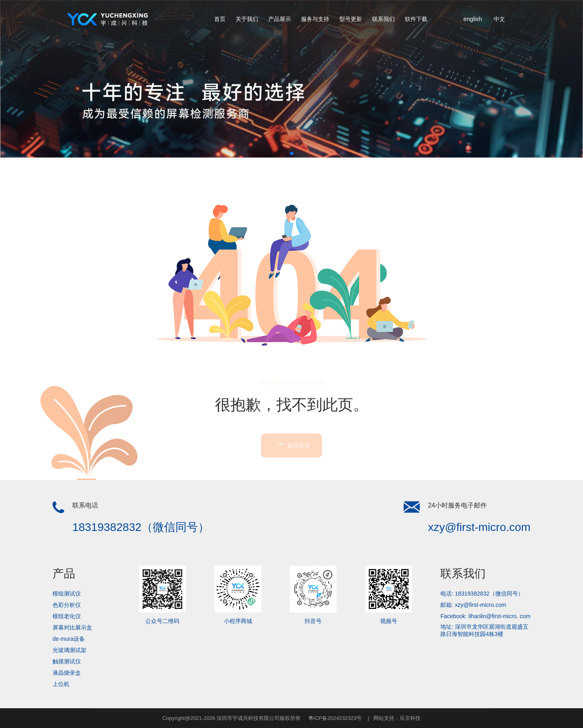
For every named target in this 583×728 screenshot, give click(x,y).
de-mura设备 (69, 639)
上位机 (61, 684)
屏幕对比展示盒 (72, 627)
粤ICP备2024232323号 (335, 718)
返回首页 (294, 485)
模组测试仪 (67, 594)
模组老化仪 (67, 616)
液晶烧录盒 (67, 673)
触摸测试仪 (67, 661)
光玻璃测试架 (69, 650)
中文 (499, 19)
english (473, 19)
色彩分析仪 (67, 605)
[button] (292, 153)
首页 (220, 19)
